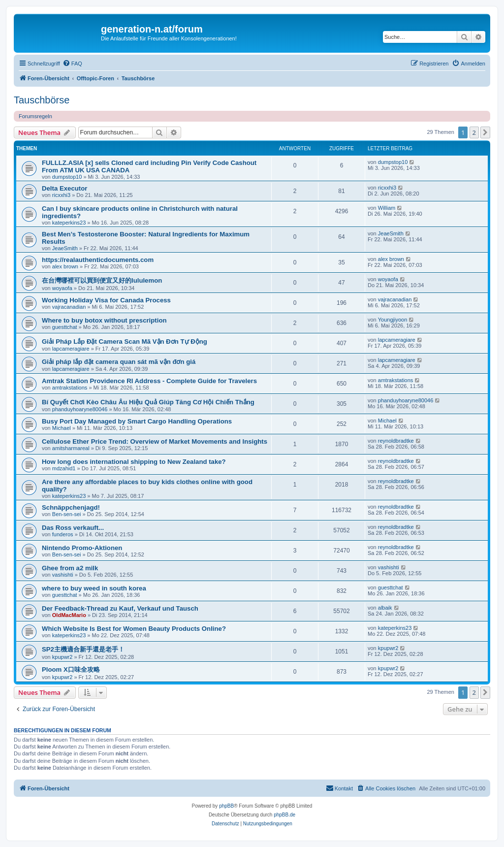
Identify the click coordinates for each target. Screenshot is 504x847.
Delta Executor (64, 188)
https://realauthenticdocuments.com (98, 260)
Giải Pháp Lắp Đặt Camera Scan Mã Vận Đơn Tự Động (125, 342)
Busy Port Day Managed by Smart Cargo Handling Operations (137, 421)
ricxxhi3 (61, 195)
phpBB (226, 806)
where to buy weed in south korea (94, 588)
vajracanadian (69, 307)
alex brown (65, 266)
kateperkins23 (69, 223)
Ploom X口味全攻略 (71, 669)
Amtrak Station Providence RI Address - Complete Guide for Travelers (149, 381)
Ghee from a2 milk (70, 568)
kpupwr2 (63, 657)
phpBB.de (284, 815)
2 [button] (474, 132)
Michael (62, 428)
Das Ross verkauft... (73, 528)
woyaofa (62, 288)
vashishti (63, 575)
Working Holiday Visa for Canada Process (106, 300)
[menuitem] (72, 64)
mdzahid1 (64, 468)
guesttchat (65, 327)
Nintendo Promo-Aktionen (82, 548)
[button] (485, 132)
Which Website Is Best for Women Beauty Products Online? (134, 629)
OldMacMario (69, 615)
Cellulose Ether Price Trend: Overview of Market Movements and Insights (155, 441)
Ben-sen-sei (67, 514)
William (387, 208)
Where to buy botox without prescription (104, 320)
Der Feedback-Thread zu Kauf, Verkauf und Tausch (120, 608)
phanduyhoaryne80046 (80, 409)
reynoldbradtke (396, 441)
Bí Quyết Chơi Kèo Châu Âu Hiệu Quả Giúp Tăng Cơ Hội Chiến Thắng (148, 402)
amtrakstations (70, 388)
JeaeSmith (65, 248)
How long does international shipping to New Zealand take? (134, 462)
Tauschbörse (42, 100)
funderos (63, 534)
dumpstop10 (67, 177)
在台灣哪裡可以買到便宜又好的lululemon (102, 280)
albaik (385, 608)
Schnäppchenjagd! (71, 507)
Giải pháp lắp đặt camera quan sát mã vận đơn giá (119, 362)
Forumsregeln (35, 116)
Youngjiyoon (393, 320)
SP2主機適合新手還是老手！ (83, 649)
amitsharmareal (71, 448)
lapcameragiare (71, 349)
